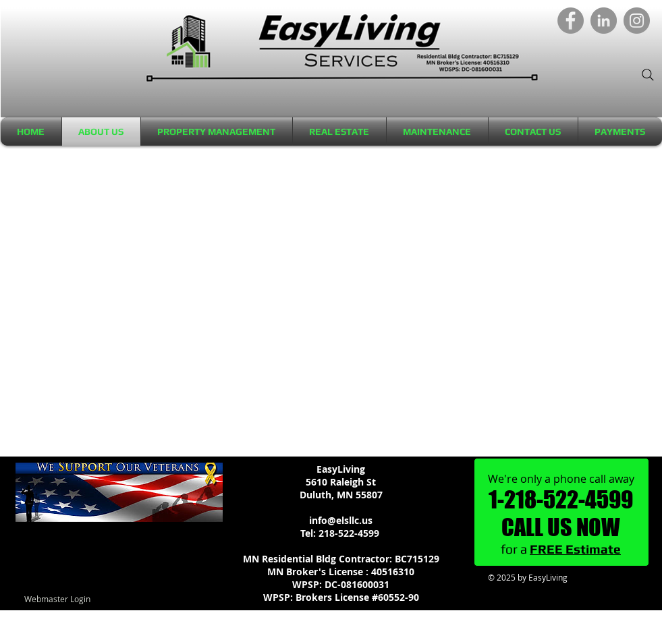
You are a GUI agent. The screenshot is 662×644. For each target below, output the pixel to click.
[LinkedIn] (604, 21)
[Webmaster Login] (58, 599)
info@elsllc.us (341, 520)
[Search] (648, 75)
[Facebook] (571, 21)
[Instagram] (637, 21)
